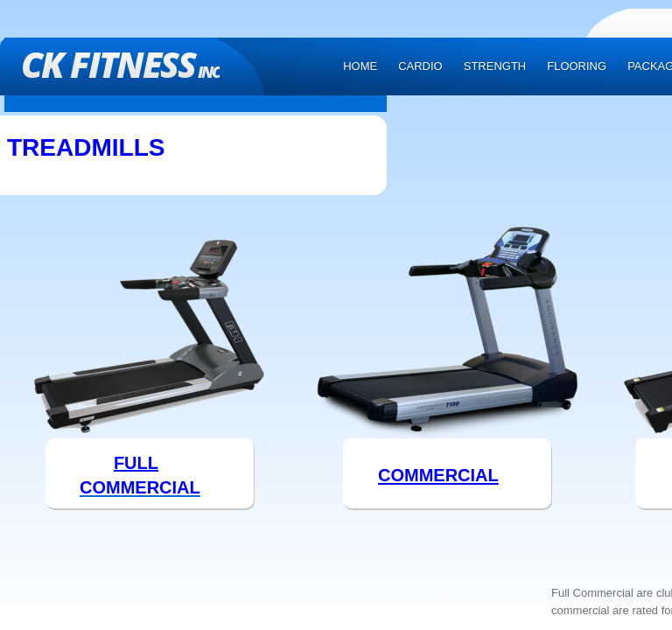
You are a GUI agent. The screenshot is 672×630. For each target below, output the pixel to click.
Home (360, 66)
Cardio (420, 66)
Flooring (577, 66)
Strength (495, 66)
